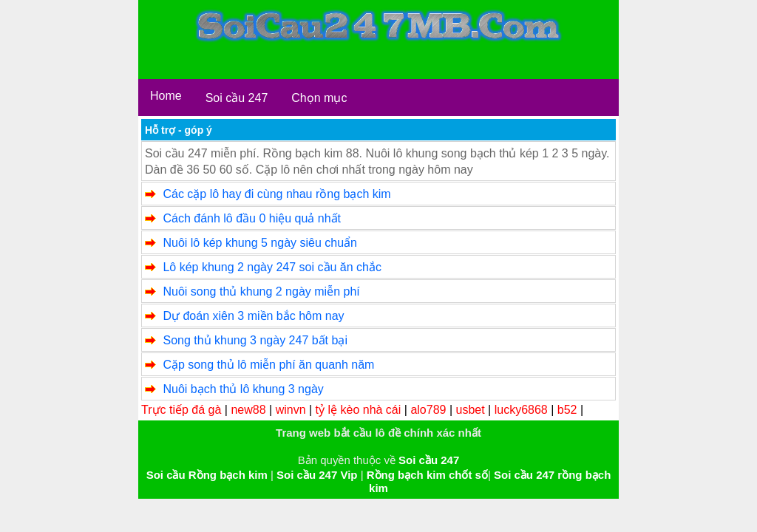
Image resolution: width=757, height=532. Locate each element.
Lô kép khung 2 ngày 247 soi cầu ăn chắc (272, 267)
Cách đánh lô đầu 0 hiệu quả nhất (252, 218)
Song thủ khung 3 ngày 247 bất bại (255, 340)
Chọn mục (319, 98)
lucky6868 (521, 410)
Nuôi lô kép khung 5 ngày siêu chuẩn (260, 243)
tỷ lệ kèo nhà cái (359, 410)
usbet (471, 410)
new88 (248, 410)
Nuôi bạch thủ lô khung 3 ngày (243, 389)
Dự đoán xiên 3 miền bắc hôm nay (253, 316)
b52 (567, 410)
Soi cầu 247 (237, 98)
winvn (291, 410)
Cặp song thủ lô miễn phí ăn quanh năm (268, 365)
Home (166, 96)
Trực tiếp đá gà (181, 410)
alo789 (428, 410)
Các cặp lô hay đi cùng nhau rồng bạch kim (276, 194)
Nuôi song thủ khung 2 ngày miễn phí (261, 291)
